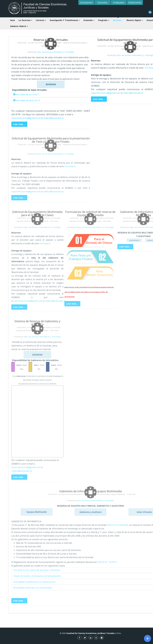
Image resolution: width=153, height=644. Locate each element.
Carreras (40, 20)
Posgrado (103, 20)
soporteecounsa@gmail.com (26, 118)
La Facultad (24, 20)
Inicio (13, 20)
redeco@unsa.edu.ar (54, 118)
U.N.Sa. (100, 635)
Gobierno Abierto (18, 26)
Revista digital (134, 20)
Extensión (88, 20)
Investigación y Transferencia (64, 20)
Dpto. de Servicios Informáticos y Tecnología (56, 52)
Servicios (117, 20)
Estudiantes (86, 3)
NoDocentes (135, 3)
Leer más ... (19, 124)
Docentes (102, 3)
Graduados (119, 3)
